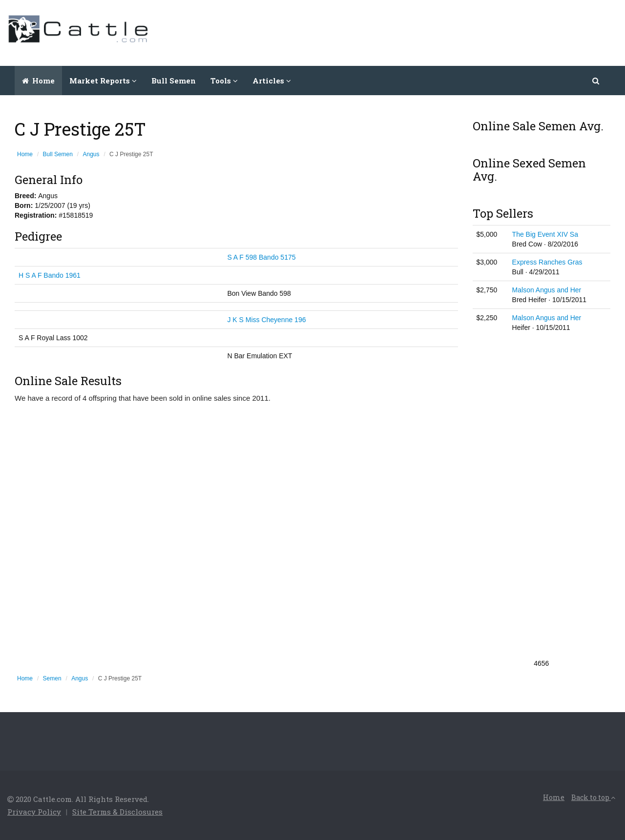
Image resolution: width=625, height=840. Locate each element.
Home (38, 81)
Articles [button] (272, 81)
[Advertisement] (440, 32)
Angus (91, 154)
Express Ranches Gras (547, 262)
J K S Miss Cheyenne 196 (266, 320)
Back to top (593, 797)
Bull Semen (174, 81)
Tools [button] (224, 81)
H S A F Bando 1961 (50, 275)
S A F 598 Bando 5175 (261, 257)
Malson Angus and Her (547, 290)
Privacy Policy (34, 812)
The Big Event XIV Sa (545, 234)
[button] (596, 81)
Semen (52, 678)
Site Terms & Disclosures (117, 812)
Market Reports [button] (103, 81)
